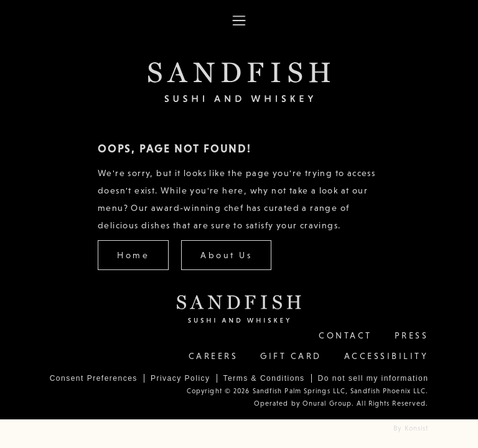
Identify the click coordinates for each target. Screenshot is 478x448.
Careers (213, 356)
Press (412, 335)
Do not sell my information (373, 378)
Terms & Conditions (264, 378)
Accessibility (387, 356)
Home (133, 255)
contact (345, 335)
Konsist (417, 428)
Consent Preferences (94, 378)
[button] (239, 21)
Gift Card (291, 356)
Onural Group (326, 403)
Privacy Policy (180, 378)
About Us (226, 255)
